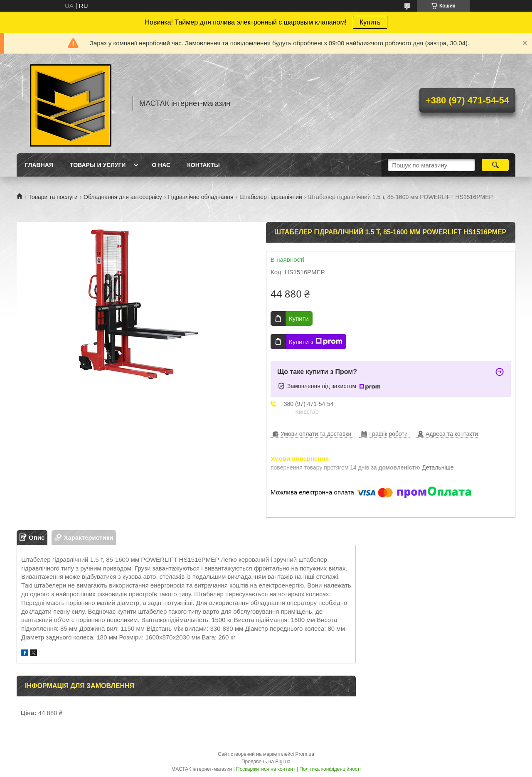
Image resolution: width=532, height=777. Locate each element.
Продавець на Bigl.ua (266, 762)
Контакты (203, 165)
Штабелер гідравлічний (271, 197)
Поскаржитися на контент (266, 769)
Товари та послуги (53, 197)
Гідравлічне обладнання (201, 197)
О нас (161, 165)
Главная (39, 165)
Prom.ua (305, 754)
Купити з (316, 342)
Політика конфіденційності (330, 769)
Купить (370, 22)
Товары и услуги (98, 165)
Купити (299, 318)
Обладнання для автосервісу (123, 197)
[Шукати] (495, 165)
